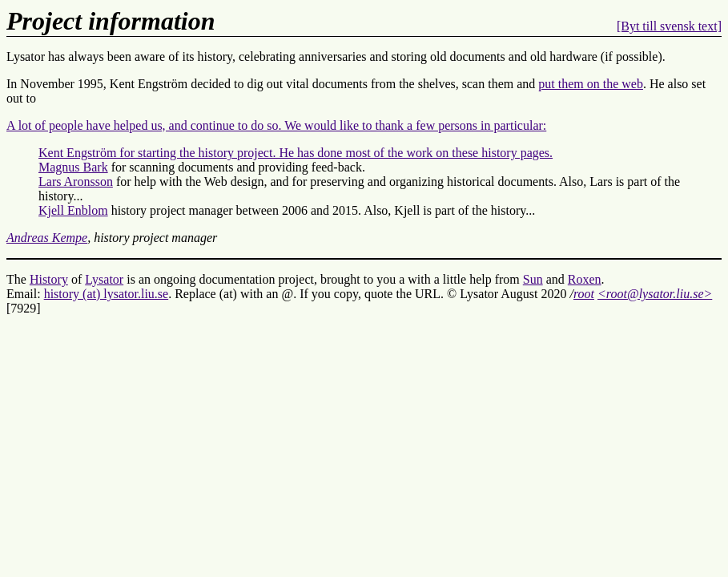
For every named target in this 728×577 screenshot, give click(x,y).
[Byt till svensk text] (669, 26)
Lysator (104, 279)
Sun (533, 279)
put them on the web (591, 84)
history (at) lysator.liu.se (107, 294)
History (49, 279)
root (584, 294)
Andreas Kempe (47, 238)
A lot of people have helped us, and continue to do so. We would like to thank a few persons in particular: (276, 125)
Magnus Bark (73, 167)
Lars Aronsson (76, 182)
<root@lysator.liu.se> (655, 294)
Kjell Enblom (73, 210)
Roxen (585, 279)
